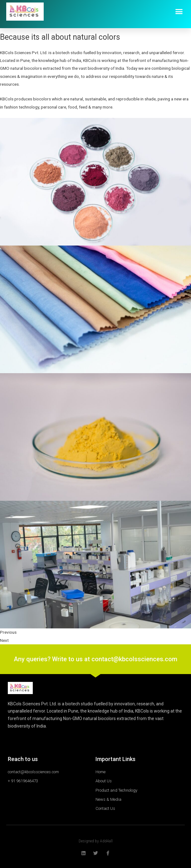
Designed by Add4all (96, 841)
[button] (179, 12)
